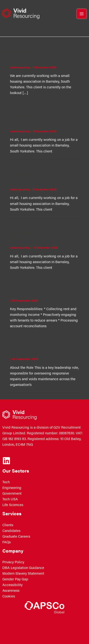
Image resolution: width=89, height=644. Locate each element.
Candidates (11, 530)
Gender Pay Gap (15, 579)
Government (12, 493)
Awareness (11, 590)
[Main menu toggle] (82, 14)
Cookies (9, 596)
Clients (8, 525)
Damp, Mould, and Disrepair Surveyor (36, 54)
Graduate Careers (16, 536)
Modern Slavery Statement (23, 573)
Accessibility (12, 585)
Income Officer (24, 290)
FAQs (7, 542)
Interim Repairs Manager (33, 349)
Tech (6, 482)
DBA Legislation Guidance (23, 568)
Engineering (12, 488)
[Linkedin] (6, 461)
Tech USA (10, 499)
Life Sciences (13, 505)
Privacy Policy (13, 562)
